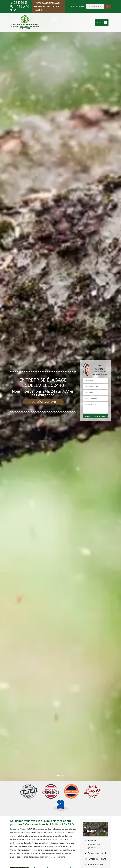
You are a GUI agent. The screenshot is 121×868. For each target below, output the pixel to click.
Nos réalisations (43, 402)
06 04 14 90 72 (20, 8)
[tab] (61, 434)
